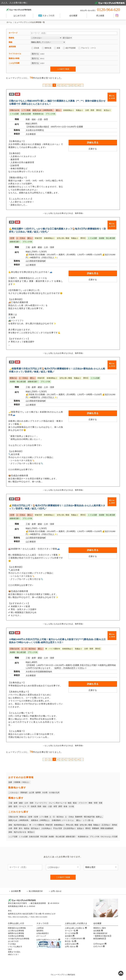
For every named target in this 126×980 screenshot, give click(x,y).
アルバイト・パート (88, 48)
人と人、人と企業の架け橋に (63, 3)
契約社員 (48, 48)
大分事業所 (31, 134)
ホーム (9, 22)
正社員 (36, 48)
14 (78, 85)
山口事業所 (31, 265)
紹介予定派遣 (71, 48)
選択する (35, 54)
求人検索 (100, 16)
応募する (93, 149)
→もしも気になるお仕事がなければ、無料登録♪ (63, 213)
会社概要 (73, 16)
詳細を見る (93, 143)
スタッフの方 (46, 16)
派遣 (58, 48)
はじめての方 (20, 16)
